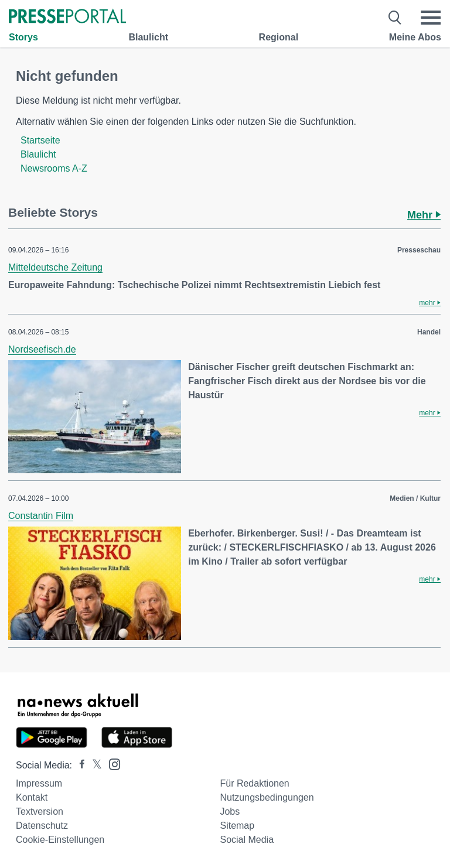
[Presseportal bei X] (93, 765)
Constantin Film (41, 516)
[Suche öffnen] (395, 18)
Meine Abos (415, 37)
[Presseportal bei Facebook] (79, 765)
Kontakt (32, 797)
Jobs (230, 811)
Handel (429, 332)
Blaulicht (148, 37)
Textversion (40, 811)
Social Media (247, 840)
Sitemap (237, 826)
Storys (23, 37)
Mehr (424, 215)
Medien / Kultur (415, 498)
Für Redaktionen (254, 783)
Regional (279, 37)
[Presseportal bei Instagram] (111, 763)
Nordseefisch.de (42, 349)
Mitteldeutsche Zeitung (55, 267)
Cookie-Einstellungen (60, 840)
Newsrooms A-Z (54, 168)
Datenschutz (42, 826)
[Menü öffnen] (431, 18)
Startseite (40, 140)
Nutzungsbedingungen (267, 797)
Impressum (39, 783)
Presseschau (419, 250)
